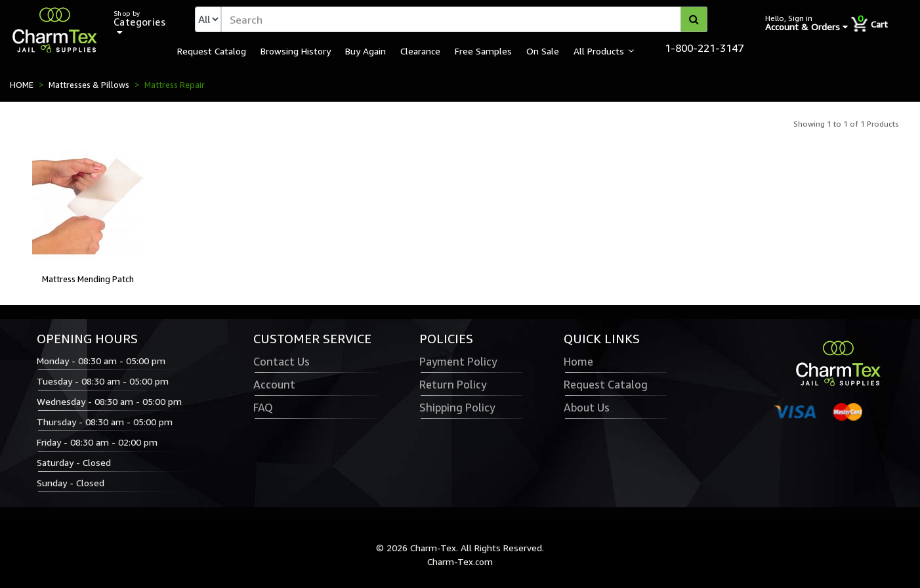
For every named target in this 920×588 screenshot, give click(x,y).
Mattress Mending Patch (88, 279)
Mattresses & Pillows (89, 85)
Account (274, 385)
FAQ (263, 408)
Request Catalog (212, 51)
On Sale (543, 51)
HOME (22, 85)
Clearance (420, 51)
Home (578, 362)
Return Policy (453, 385)
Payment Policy (458, 362)
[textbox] (464, 19)
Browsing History (296, 51)
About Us (587, 408)
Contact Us (282, 362)
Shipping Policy (457, 408)
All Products (599, 51)
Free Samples (483, 51)
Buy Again (366, 51)
